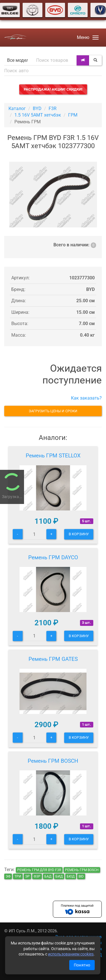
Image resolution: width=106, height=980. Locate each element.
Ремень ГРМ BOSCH (53, 761)
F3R (53, 108)
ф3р (37, 876)
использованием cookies (71, 954)
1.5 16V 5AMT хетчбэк (38, 115)
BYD (37, 108)
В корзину (79, 534)
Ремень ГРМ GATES (53, 659)
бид (59, 876)
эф (8, 876)
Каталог (17, 108)
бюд (71, 876)
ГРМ (73, 115)
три (18, 876)
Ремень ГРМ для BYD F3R (39, 870)
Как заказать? (86, 398)
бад (48, 876)
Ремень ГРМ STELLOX (53, 456)
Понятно (82, 965)
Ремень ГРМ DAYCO (53, 557)
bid (81, 876)
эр (27, 876)
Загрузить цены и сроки (53, 411)
